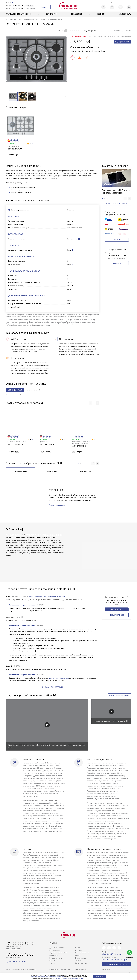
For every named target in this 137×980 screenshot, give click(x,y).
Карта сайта (106, 970)
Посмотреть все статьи (117, 204)
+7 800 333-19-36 (14, 8)
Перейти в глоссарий (57, 505)
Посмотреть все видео (119, 695)
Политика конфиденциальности (60, 970)
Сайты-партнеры (81, 963)
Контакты (78, 961)
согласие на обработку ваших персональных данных (48, 977)
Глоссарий (79, 950)
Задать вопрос (117, 610)
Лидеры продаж (81, 958)
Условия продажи (80, 970)
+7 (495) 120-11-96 (117, 253)
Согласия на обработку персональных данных (69, 978)
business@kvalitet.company (116, 959)
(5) (32, 144)
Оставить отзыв (15, 390)
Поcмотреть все (117, 615)
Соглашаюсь (99, 977)
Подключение (55, 950)
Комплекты (51, 14)
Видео (77, 955)
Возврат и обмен (56, 958)
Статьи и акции (102, 3)
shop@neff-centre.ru (112, 954)
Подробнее (117, 237)
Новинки (101, 14)
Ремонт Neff (54, 955)
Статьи (52, 963)
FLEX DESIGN (77, 14)
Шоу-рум (45, 7)
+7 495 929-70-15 (14, 5)
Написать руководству (117, 964)
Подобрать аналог (122, 42)
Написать (117, 260)
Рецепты (78, 948)
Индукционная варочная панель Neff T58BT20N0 (47, 596)
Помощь (53, 961)
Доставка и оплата (57, 948)
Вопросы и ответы (82, 953)
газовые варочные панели (59, 678)
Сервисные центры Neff (58, 953)
